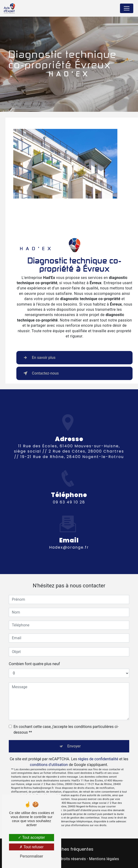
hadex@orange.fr (69, 543)
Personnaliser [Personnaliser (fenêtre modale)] (32, 856)
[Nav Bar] (127, 8)
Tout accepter (31, 837)
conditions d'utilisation (49, 765)
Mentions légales (104, 859)
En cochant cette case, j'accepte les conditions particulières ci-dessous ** (66, 729)
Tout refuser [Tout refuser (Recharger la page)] (32, 847)
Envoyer (74, 746)
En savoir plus (38, 358)
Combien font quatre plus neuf (34, 664)
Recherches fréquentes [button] (69, 849)
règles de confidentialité (98, 759)
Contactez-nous (40, 373)
